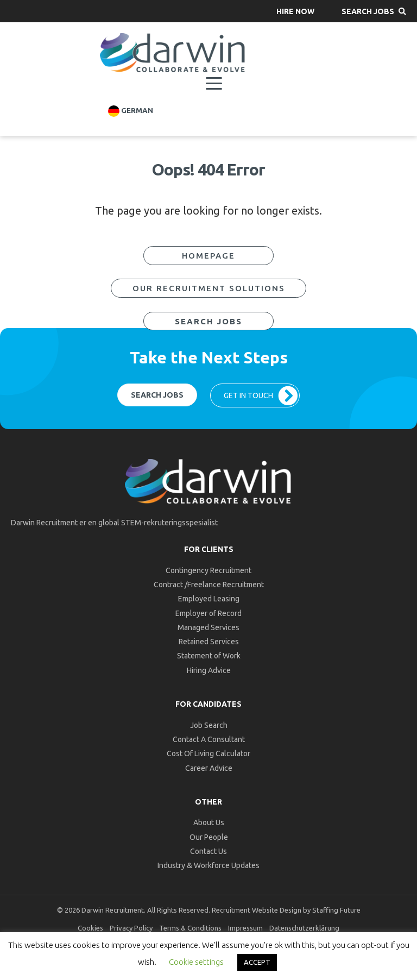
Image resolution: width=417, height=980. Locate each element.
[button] (295, 11)
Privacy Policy (131, 928)
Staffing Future (336, 910)
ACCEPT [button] (257, 962)
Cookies (90, 928)
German (131, 111)
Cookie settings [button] (196, 962)
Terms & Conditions (190, 928)
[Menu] (214, 84)
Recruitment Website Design (257, 910)
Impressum (245, 928)
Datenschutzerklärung (304, 928)
